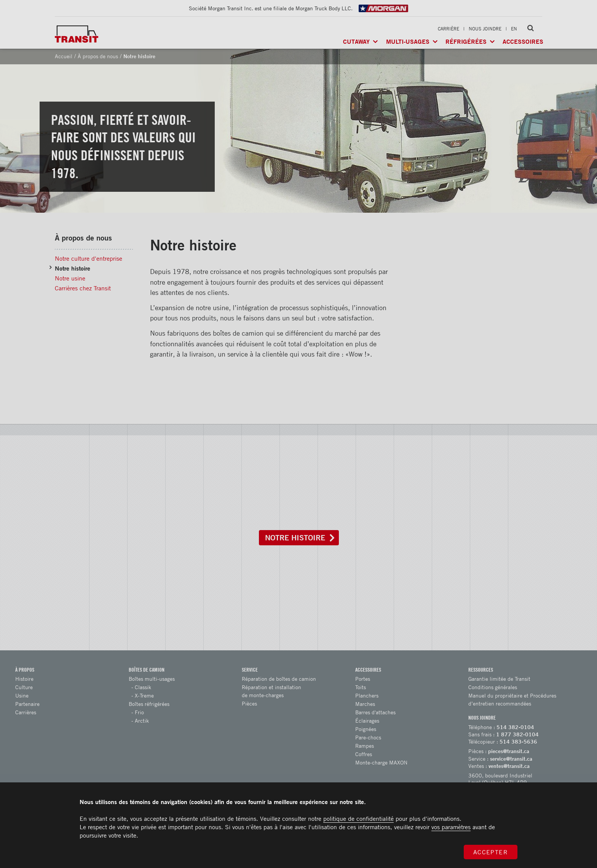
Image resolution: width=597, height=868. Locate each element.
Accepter (491, 852)
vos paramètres (451, 827)
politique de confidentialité (358, 819)
